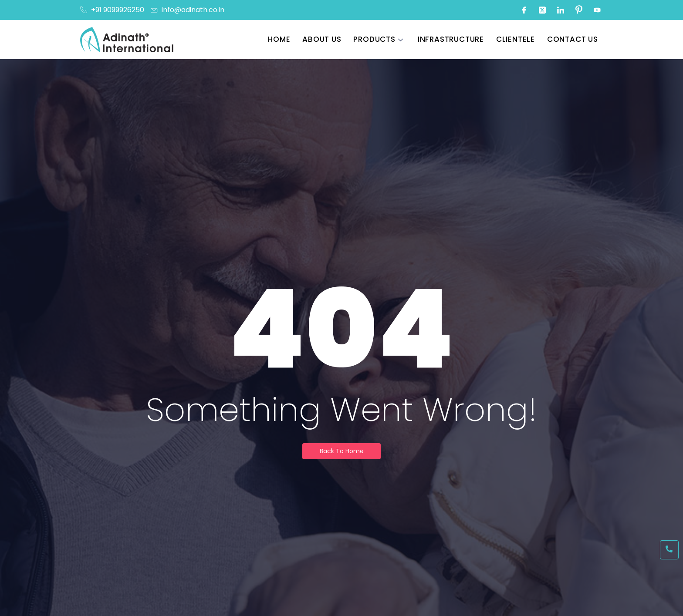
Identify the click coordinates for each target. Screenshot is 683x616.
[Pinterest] (579, 10)
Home (285, 39)
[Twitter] (542, 10)
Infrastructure (454, 39)
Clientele (518, 39)
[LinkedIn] (561, 10)
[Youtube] (597, 10)
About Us (326, 39)
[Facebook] (524, 10)
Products (382, 39)
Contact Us (574, 39)
